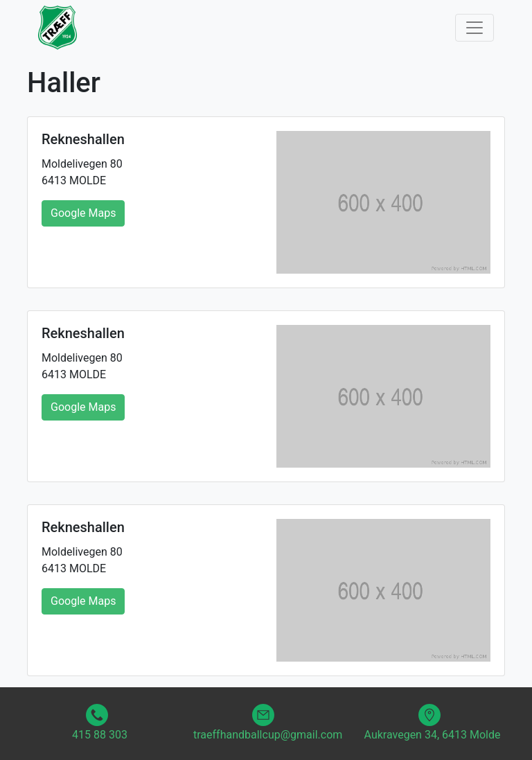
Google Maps (83, 213)
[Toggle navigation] (475, 28)
